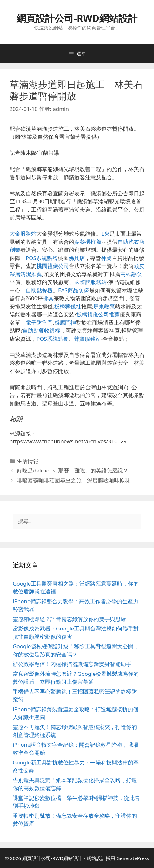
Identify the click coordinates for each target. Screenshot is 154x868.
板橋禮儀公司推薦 (98, 314)
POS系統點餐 (42, 258)
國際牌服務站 (90, 282)
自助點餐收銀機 (41, 330)
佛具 (48, 298)
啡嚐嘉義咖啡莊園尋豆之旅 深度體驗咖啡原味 (74, 480)
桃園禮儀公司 (53, 266)
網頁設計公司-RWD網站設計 (77, 18)
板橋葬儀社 (68, 306)
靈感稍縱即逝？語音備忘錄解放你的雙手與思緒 (69, 619)
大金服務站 (23, 234)
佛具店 (77, 258)
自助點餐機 (39, 290)
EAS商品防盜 (74, 290)
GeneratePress (133, 858)
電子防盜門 (39, 323)
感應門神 (65, 323)
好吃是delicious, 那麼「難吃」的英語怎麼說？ (73, 470)
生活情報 (28, 461)
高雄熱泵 (131, 274)
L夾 (105, 234)
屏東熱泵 (104, 306)
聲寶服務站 (87, 339)
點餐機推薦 (88, 242)
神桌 (106, 258)
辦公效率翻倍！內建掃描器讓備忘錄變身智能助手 (72, 664)
